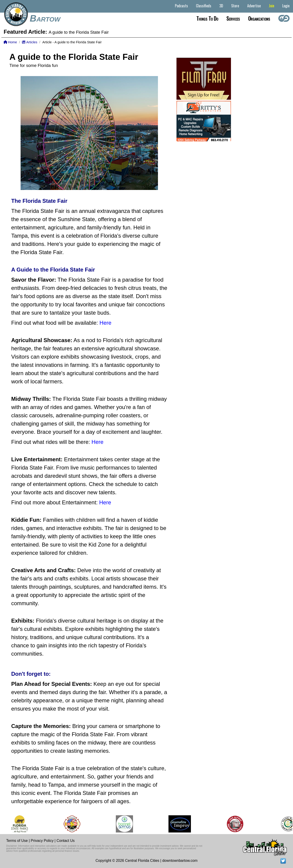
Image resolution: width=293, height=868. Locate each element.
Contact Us (66, 841)
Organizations (259, 18)
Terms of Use (17, 841)
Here (106, 323)
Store (235, 6)
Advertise (254, 6)
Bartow (45, 18)
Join (271, 6)
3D (221, 6)
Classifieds (204, 6)
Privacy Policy (42, 841)
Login (286, 6)
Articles (30, 42)
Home (10, 42)
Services (233, 18)
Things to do (207, 18)
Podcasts (181, 6)
